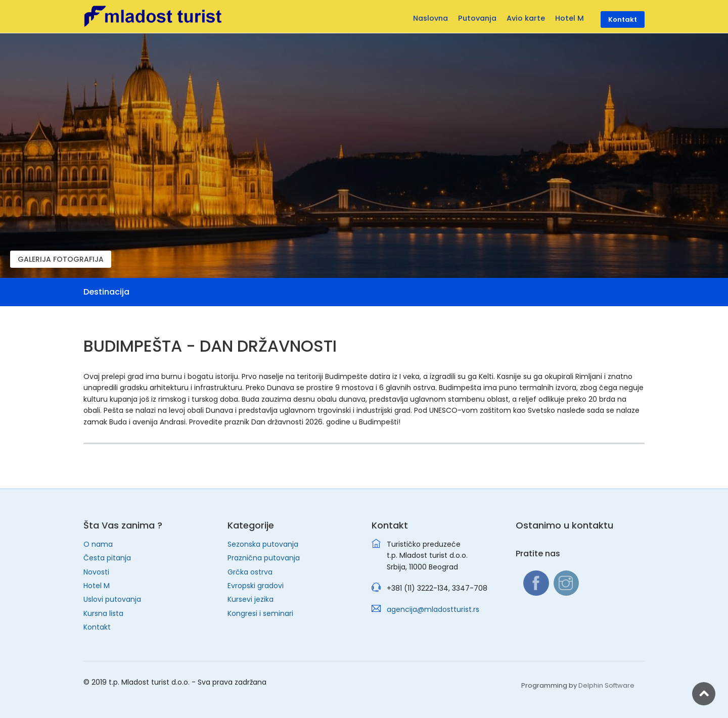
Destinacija (106, 292)
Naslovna (430, 18)
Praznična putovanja (264, 558)
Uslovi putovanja (112, 599)
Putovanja (477, 18)
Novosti (96, 572)
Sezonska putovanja (263, 544)
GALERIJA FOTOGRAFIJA (61, 259)
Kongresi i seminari (260, 613)
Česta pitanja (107, 558)
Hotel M (97, 586)
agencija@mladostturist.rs (433, 609)
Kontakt (97, 627)
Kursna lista (103, 613)
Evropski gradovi (256, 586)
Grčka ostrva (250, 572)
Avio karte (526, 18)
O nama (98, 544)
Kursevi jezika (251, 599)
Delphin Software (606, 685)
